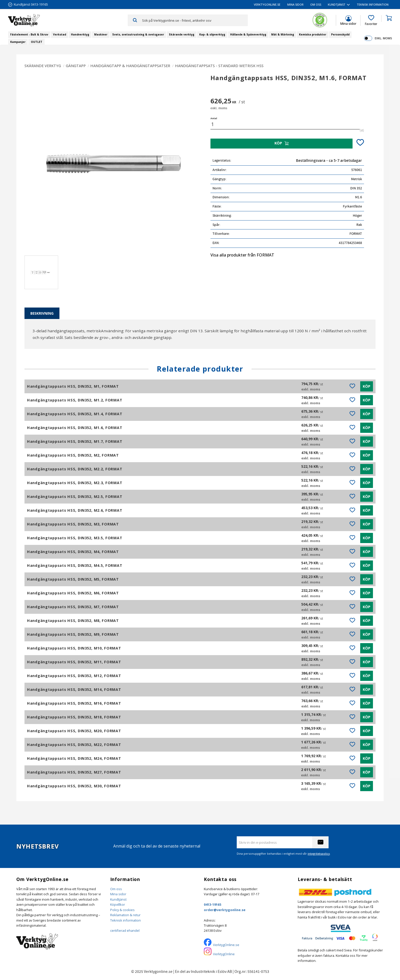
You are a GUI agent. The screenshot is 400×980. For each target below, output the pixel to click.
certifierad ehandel (125, 930)
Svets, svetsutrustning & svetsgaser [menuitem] (138, 34)
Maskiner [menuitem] (101, 34)
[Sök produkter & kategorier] (195, 20)
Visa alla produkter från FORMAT (242, 255)
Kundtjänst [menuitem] (337, 4)
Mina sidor (118, 894)
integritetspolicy (319, 854)
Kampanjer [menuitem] (18, 42)
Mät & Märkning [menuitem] (283, 34)
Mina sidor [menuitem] (295, 4)
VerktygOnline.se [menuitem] (267, 4)
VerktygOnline (224, 954)
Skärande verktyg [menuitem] (182, 34)
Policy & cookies (122, 910)
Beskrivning (42, 313)
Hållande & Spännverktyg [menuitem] (248, 34)
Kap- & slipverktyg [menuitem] (212, 34)
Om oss (116, 889)
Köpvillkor (118, 904)
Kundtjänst (118, 899)
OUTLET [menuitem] (37, 42)
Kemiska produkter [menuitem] (313, 34)
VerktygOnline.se (226, 945)
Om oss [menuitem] (316, 4)
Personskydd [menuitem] (340, 34)
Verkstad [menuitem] (60, 34)
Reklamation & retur (125, 915)
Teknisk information (126, 920)
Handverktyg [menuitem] (80, 34)
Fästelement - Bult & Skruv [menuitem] (29, 34)
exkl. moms (383, 38)
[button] (371, 20)
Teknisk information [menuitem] (373, 4)
